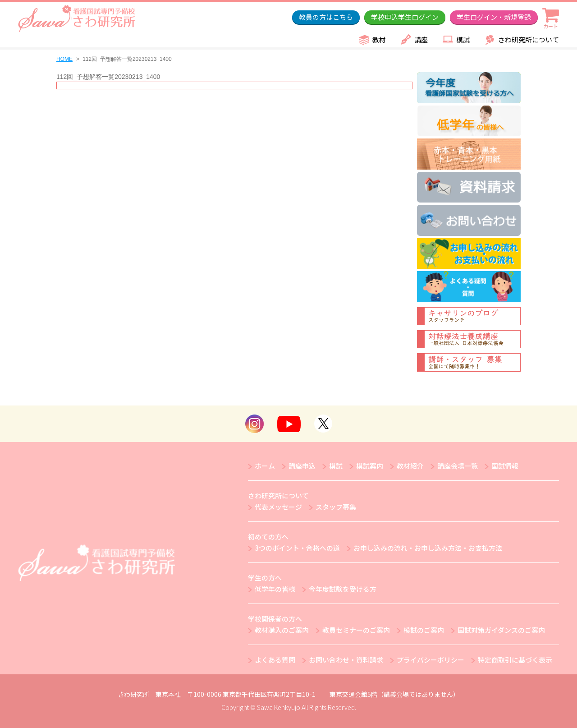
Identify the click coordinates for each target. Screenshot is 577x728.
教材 (379, 39)
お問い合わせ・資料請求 (346, 660)
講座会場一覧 (458, 466)
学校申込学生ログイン (405, 17)
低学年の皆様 (275, 589)
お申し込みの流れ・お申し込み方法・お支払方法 (428, 548)
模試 (463, 39)
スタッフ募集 (336, 507)
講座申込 (302, 466)
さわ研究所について (529, 39)
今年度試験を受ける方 (343, 589)
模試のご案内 (424, 630)
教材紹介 (410, 466)
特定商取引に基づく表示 (515, 660)
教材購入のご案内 (282, 630)
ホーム (265, 466)
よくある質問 (275, 660)
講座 (421, 39)
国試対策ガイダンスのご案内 (501, 630)
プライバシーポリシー (430, 660)
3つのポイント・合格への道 (297, 548)
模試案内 (370, 466)
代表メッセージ (278, 507)
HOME (64, 59)
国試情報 (505, 466)
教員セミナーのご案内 (356, 630)
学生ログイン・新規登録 (494, 17)
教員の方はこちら (326, 17)
